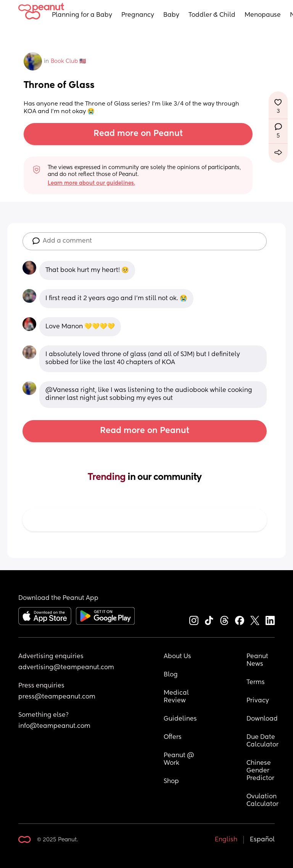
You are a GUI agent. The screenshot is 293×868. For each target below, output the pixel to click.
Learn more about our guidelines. (91, 183)
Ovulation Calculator (262, 801)
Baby (171, 15)
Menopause (263, 15)
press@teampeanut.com (57, 697)
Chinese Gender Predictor (260, 771)
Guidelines (180, 719)
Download (262, 719)
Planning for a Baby (82, 15)
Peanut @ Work (180, 759)
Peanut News (258, 660)
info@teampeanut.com (54, 726)
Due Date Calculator (262, 741)
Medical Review (177, 697)
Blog (171, 675)
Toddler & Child (212, 15)
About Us (177, 657)
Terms (256, 683)
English (226, 840)
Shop (171, 782)
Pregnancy (138, 15)
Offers (173, 737)
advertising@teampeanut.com (66, 668)
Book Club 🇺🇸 (68, 61)
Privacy (258, 701)
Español (262, 840)
